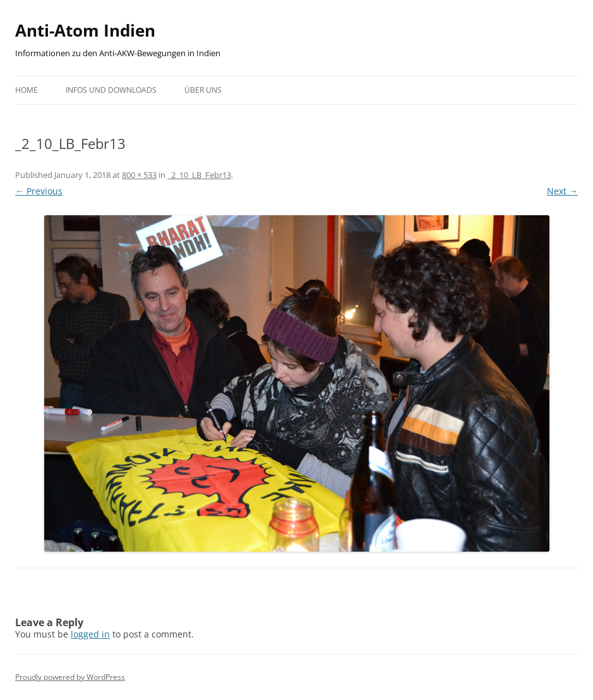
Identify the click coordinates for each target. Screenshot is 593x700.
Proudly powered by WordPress (70, 677)
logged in (90, 634)
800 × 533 (139, 175)
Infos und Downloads (111, 90)
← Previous (39, 191)
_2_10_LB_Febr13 (199, 175)
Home (27, 90)
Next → (562, 191)
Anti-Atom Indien (85, 30)
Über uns (203, 90)
